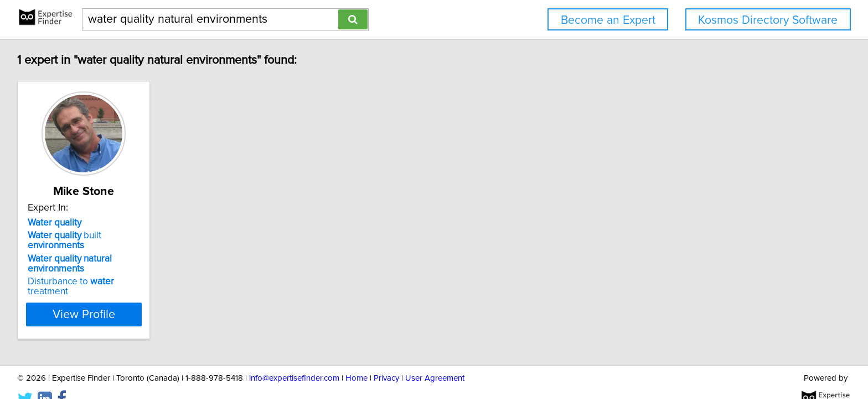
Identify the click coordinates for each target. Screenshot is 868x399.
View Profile (99, 294)
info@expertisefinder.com (294, 359)
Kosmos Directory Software (768, 20)
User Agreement (435, 359)
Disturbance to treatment (94, 272)
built (95, 236)
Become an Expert (608, 20)
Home (356, 359)
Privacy (386, 359)
